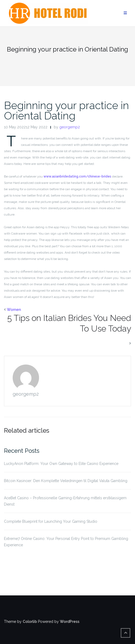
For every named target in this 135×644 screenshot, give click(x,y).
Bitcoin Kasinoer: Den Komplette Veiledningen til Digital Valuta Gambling (66, 481)
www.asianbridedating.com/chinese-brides (77, 176)
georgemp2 (70, 127)
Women (14, 310)
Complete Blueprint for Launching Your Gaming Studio (51, 521)
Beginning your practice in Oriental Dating (66, 110)
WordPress (70, 622)
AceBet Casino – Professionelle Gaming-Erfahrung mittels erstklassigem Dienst (65, 501)
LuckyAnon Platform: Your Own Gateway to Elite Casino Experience (61, 464)
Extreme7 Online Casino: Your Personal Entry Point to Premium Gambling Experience (66, 542)
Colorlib (30, 622)
